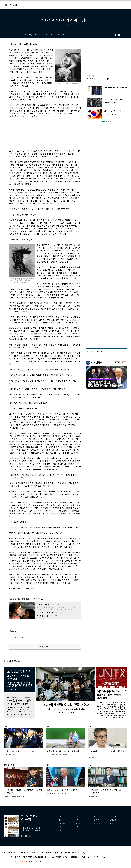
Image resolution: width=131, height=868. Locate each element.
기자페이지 (96, 827)
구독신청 (113, 820)
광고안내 (113, 823)
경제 (77, 816)
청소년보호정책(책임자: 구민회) (75, 853)
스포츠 (61, 827)
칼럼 (60, 830)
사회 (60, 820)
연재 (94, 816)
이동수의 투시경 (95, 79)
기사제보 (113, 816)
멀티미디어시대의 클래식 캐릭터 (23, 599)
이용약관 (48, 853)
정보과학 (79, 823)
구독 (42, 599)
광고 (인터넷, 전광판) (24, 853)
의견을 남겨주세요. (18, 637)
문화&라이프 (63, 823)
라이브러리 (96, 823)
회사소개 (14, 853)
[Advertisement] (40, 133)
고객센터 (42, 853)
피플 (77, 827)
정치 (60, 816)
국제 (77, 820)
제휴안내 (35, 853)
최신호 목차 (97, 820)
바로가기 (118, 363)
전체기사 (79, 830)
